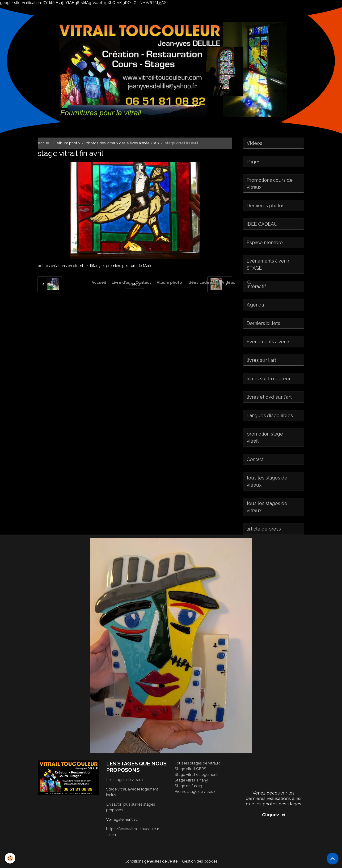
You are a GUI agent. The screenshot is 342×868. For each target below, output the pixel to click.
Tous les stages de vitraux (197, 763)
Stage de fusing (188, 786)
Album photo (169, 283)
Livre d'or (121, 283)
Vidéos (229, 283)
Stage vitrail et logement (196, 775)
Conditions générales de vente (151, 861)
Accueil (99, 283)
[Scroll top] (333, 859)
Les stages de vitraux (125, 780)
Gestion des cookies (200, 861)
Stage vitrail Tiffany (191, 780)
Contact (143, 283)
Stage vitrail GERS (190, 769)
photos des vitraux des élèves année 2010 (122, 143)
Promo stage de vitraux (195, 792)
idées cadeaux (202, 283)
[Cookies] (10, 858)
